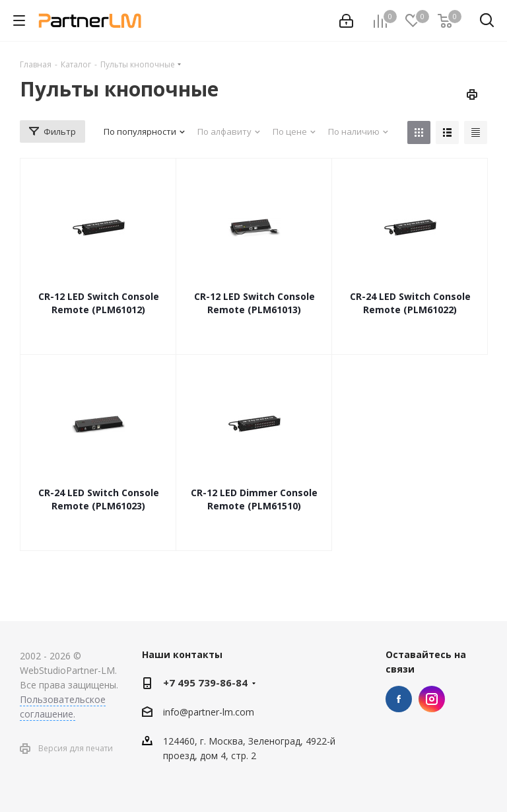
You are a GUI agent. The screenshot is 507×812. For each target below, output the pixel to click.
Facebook (399, 699)
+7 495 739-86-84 (205, 683)
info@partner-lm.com (209, 712)
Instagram (432, 699)
